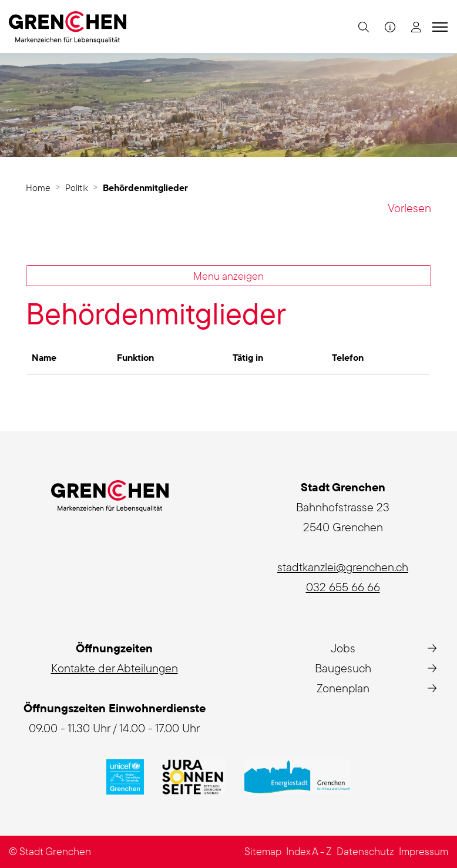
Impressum (424, 851)
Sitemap (263, 851)
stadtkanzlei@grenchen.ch (343, 567)
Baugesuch (343, 668)
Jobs (343, 648)
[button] (362, 26)
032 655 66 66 (343, 587)
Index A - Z (309, 851)
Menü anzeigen (228, 276)
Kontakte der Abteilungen (115, 668)
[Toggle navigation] (438, 26)
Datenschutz (365, 851)
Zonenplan (343, 688)
